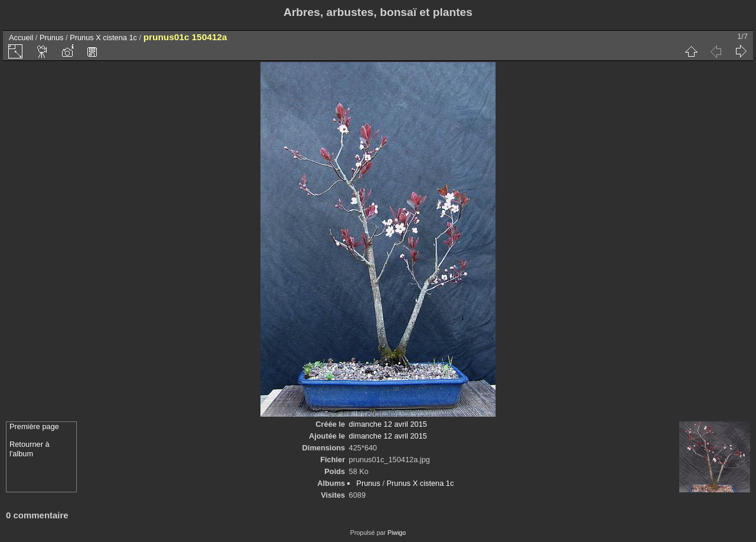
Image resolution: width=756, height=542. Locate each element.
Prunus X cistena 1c (103, 38)
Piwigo (397, 533)
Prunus (52, 38)
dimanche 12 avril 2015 (388, 424)
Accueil (21, 38)
